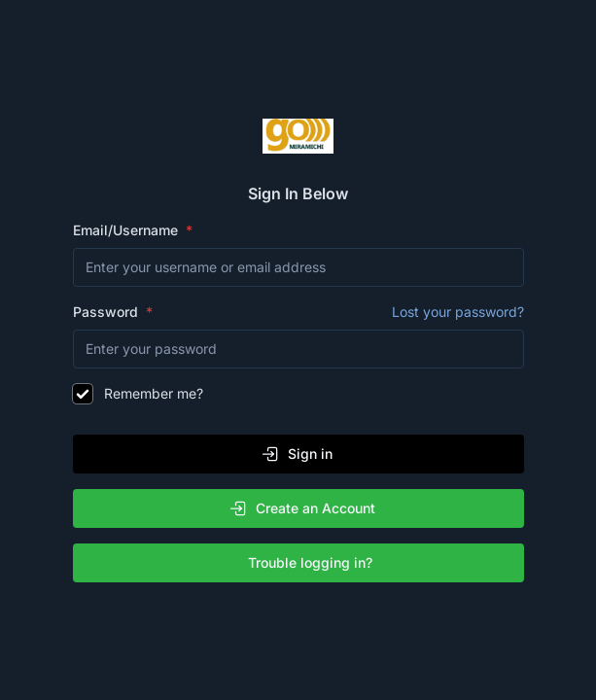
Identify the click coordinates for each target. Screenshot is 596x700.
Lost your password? (458, 312)
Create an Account (302, 508)
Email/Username (127, 230)
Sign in (297, 454)
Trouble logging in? (302, 563)
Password (298, 312)
